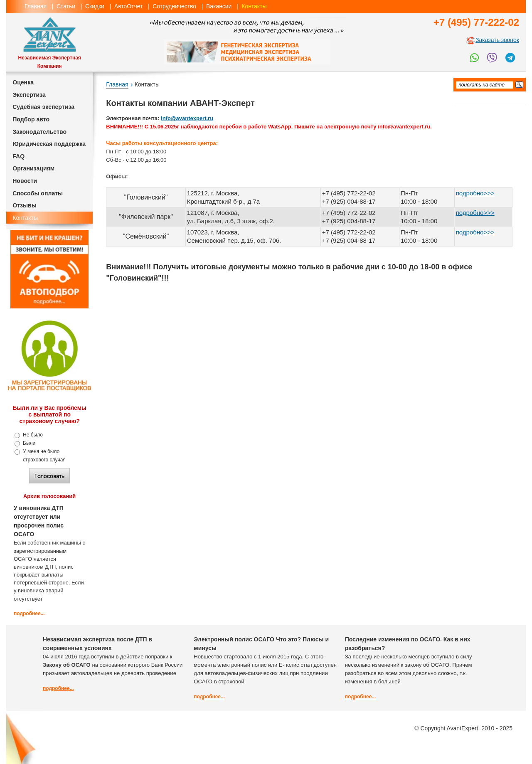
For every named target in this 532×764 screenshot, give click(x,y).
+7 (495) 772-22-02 (349, 213)
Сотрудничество (174, 6)
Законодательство (39, 132)
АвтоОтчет (128, 6)
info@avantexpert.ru (187, 118)
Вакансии (219, 6)
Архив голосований (49, 496)
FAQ (18, 156)
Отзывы (25, 205)
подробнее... (29, 614)
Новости (25, 181)
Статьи (66, 6)
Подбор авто (31, 119)
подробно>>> (475, 193)
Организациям (33, 168)
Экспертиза (29, 95)
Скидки (95, 6)
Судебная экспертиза (43, 107)
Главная (36, 6)
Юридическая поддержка (49, 144)
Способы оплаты (38, 193)
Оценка (23, 82)
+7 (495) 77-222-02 (476, 22)
